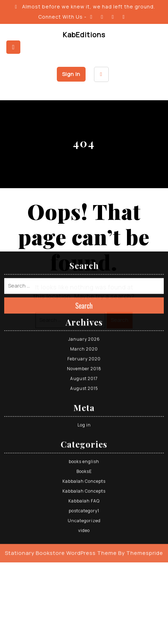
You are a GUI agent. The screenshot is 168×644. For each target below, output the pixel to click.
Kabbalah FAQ (84, 450)
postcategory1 (84, 460)
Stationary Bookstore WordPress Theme (61, 502)
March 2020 (84, 298)
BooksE (84, 420)
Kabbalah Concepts (84, 430)
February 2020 (84, 308)
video (84, 479)
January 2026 (84, 288)
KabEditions (84, 35)
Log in (84, 374)
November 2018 (84, 317)
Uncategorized (84, 469)
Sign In (71, 74)
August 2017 (84, 327)
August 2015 (84, 337)
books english (84, 410)
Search (84, 254)
